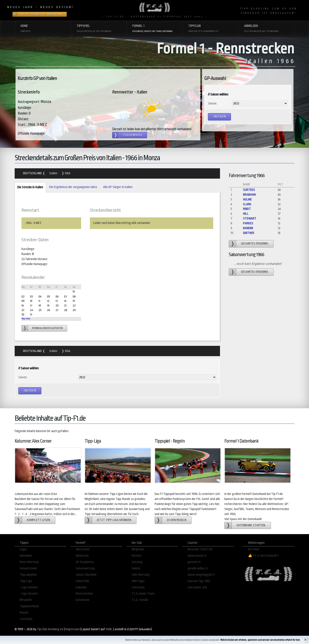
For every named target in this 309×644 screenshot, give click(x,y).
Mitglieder (138, 549)
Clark (247, 204)
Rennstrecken (84, 594)
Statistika (26, 619)
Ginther (249, 233)
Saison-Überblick (86, 575)
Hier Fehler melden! (42, 14)
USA (67, 173)
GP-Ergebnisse (85, 562)
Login (23, 549)
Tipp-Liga (26, 581)
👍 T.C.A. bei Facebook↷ (264, 556)
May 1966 (26, 319)
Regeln (24, 613)
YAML (109, 629)
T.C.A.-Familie (140, 600)
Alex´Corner (83, 549)
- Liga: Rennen (29, 587)
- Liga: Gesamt (29, 594)
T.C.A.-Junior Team (143, 594)
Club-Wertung (141, 575)
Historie (137, 556)
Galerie (136, 568)
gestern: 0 (194, 562)
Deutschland (33, 173)
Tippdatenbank (29, 606)
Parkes (248, 223)
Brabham (249, 195)
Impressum (72, 629)
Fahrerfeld (82, 581)
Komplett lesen (38, 520)
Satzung (137, 562)
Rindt (247, 209)
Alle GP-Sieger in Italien (118, 187)
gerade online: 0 (198, 568)
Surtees (249, 190)
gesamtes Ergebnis (255, 244)
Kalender (81, 587)
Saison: (212, 103)
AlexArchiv (82, 556)
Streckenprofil (133, 135)
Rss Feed (253, 549)
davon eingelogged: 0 (201, 575)
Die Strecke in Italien (29, 187)
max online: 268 (197, 587)
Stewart (250, 219)
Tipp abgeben (28, 575)
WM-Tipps (138, 581)
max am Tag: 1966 (199, 581)
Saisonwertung (85, 568)
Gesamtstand (28, 568)
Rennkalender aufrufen (47, 328)
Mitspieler (26, 600)
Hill (246, 214)
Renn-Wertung (29, 562)
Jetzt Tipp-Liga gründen (114, 520)
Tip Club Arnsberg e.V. (50, 629)
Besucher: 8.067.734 (200, 549)
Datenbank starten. (251, 525)
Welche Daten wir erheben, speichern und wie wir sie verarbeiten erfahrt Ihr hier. (260, 640)
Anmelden (26, 556)
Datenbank (82, 600)
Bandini (248, 228)
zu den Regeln (176, 520)
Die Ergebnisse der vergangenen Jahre (73, 187)
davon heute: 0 (197, 556)
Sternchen (138, 587)
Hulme (247, 200)
